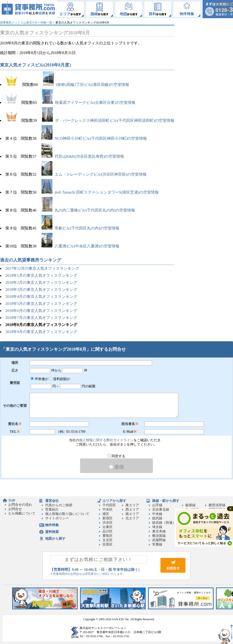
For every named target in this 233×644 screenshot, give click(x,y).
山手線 (157, 505)
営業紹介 (52, 509)
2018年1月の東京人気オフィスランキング (41, 275)
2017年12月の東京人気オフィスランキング (42, 268)
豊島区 (108, 536)
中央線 (157, 514)
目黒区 (108, 544)
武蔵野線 (159, 540)
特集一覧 (46, 23)
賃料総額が (60, 379)
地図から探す (55, 539)
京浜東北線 (161, 509)
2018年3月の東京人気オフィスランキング (41, 289)
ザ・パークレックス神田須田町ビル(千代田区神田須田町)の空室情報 (108, 120)
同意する (117, 456)
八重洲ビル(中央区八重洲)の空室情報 (80, 246)
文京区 (108, 540)
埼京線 (157, 527)
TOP (12, 501)
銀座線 (191, 505)
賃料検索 (52, 532)
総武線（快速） (164, 523)
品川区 (108, 531)
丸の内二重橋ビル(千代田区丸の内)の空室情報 (88, 210)
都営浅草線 (217, 505)
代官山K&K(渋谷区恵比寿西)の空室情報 (83, 156)
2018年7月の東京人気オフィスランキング (41, 318)
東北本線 (159, 531)
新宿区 (108, 518)
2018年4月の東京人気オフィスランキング (41, 297)
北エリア (132, 518)
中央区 (108, 509)
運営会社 (52, 501)
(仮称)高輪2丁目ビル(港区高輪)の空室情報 (86, 85)
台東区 (108, 527)
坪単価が (39, 379)
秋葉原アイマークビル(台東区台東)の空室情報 (89, 102)
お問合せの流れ (20, 505)
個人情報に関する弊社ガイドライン (106, 440)
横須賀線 (159, 536)
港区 (106, 514)
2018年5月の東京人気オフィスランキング (41, 304)
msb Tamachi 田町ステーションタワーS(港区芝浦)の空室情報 (100, 192)
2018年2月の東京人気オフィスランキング (41, 282)
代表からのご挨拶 (59, 505)
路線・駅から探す (166, 501)
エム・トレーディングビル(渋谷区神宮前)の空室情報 (94, 174)
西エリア (132, 509)
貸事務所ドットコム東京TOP (19, 23)
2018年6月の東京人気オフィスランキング (42, 311)
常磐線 (157, 544)
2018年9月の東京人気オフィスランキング (41, 332)
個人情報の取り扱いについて (67, 514)
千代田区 (109, 505)
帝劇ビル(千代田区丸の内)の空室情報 (80, 228)
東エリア (132, 505)
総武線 (157, 518)
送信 (116, 467)
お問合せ (15, 509)
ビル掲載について (22, 513)
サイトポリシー (57, 518)
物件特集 (52, 525)
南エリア (132, 514)
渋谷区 (108, 523)
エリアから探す (114, 501)
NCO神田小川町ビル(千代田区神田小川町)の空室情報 (94, 138)
